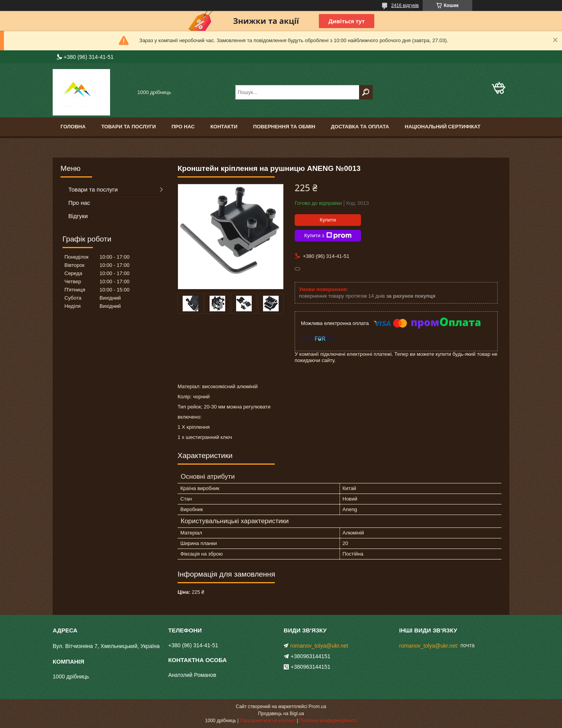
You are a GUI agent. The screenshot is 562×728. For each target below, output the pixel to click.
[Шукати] (366, 92)
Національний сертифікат (443, 127)
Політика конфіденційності (328, 721)
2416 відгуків (405, 5)
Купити (328, 220)
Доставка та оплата (360, 127)
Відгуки (78, 216)
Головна (73, 127)
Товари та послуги (128, 127)
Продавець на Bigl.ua (281, 714)
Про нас (183, 127)
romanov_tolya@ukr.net (319, 646)
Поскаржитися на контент (268, 721)
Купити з (328, 236)
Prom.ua (317, 707)
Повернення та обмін (284, 127)
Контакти (224, 127)
